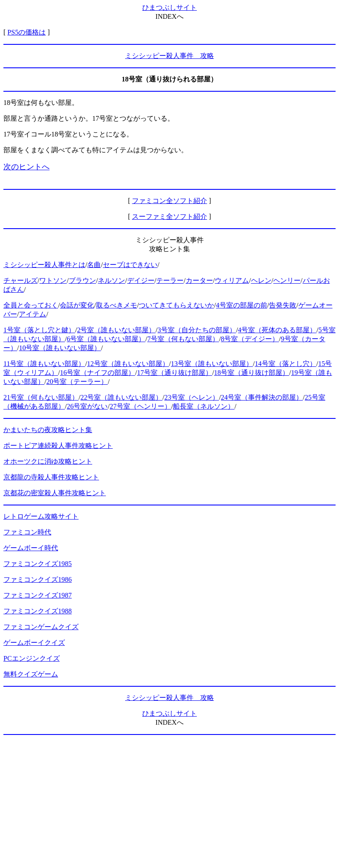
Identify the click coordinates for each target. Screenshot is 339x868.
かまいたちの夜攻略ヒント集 (48, 430)
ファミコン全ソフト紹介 (169, 201)
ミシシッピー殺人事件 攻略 (169, 56)
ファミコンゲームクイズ (41, 627)
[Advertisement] (169, 801)
